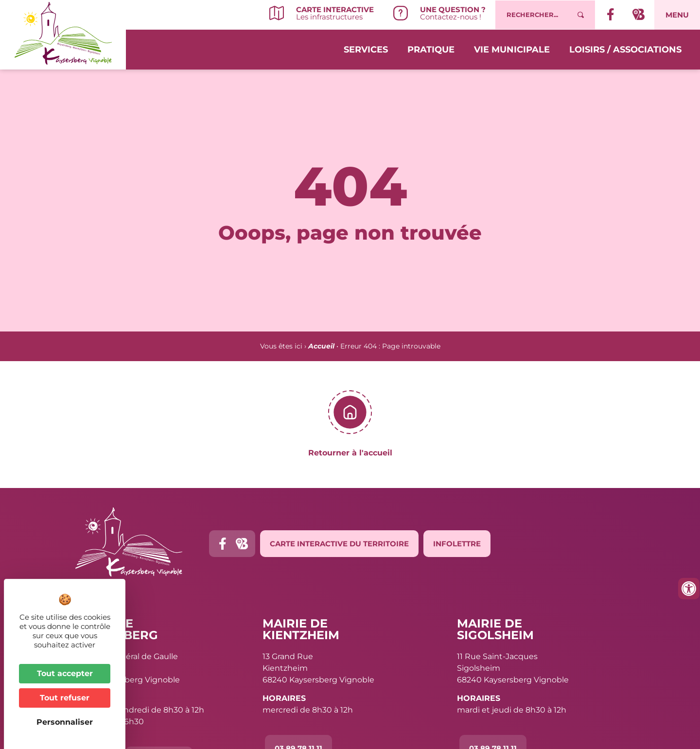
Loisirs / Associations (625, 50)
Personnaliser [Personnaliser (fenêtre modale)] (65, 722)
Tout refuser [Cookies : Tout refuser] (65, 698)
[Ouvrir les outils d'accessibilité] (689, 589)
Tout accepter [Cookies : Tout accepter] (65, 673)
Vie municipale (512, 50)
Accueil (321, 346)
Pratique (431, 50)
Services (366, 50)
